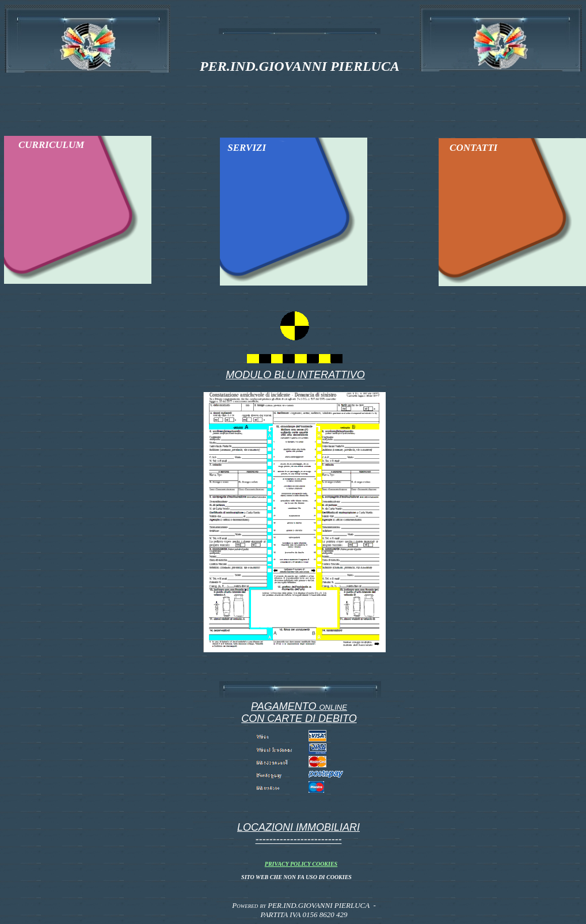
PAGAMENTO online (299, 706)
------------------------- (299, 839)
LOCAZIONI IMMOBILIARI (298, 827)
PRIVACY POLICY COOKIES (301, 864)
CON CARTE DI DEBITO (299, 718)
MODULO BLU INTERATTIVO (295, 375)
